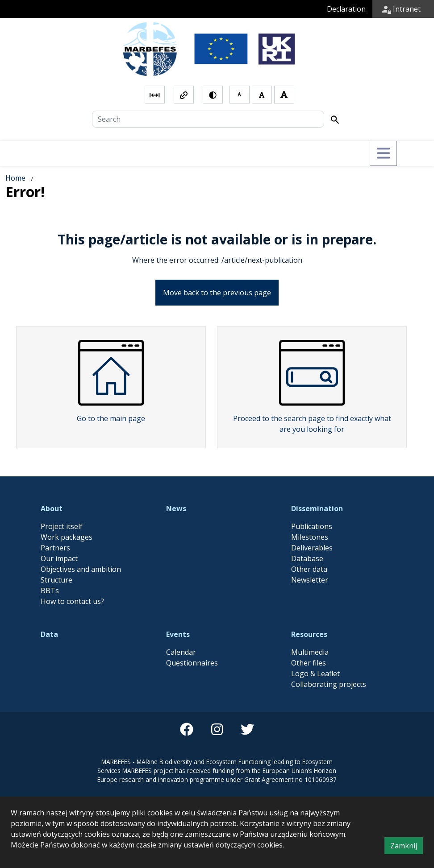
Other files (309, 663)
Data (49, 634)
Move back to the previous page (217, 293)
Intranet (401, 9)
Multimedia (310, 652)
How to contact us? (72, 601)
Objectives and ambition (81, 569)
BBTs (50, 591)
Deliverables (312, 548)
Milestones (310, 537)
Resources (309, 634)
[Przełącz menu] (383, 153)
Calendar (181, 652)
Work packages (67, 537)
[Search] (208, 119)
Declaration (346, 9)
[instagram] (217, 729)
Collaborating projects (329, 684)
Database (307, 558)
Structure (56, 580)
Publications (312, 526)
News (176, 508)
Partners (55, 548)
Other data (309, 569)
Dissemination (317, 508)
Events (178, 634)
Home (15, 178)
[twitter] (247, 729)
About (52, 508)
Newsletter (310, 580)
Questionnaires (192, 663)
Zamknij (407, 847)
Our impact (59, 558)
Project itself (62, 526)
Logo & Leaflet (315, 674)
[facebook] (187, 729)
